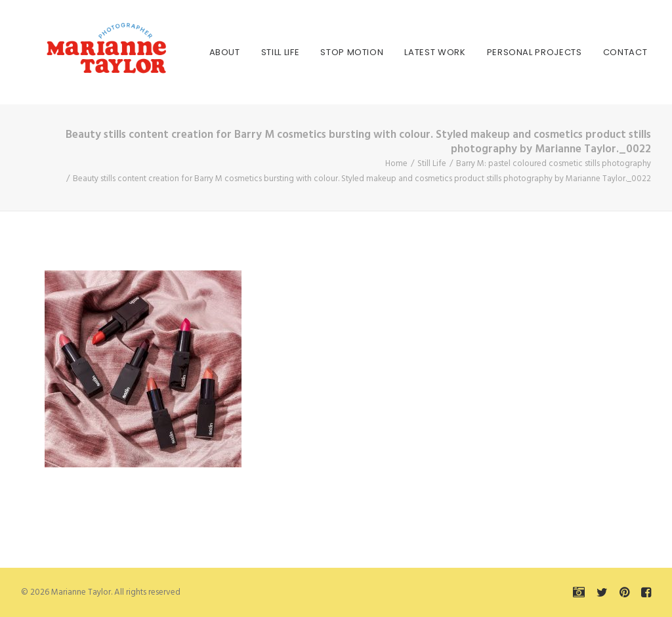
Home (396, 164)
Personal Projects (495, 52)
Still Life (241, 52)
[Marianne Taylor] (83, 52)
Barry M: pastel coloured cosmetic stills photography (554, 164)
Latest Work (396, 52)
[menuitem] (185, 52)
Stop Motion (313, 52)
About (185, 52)
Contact (586, 52)
